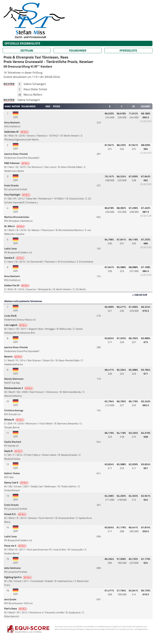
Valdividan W (17, 132)
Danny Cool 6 (17, 483)
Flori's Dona (16, 609)
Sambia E (15, 258)
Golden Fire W (17, 285)
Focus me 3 (16, 546)
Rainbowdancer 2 (19, 388)
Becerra (14, 356)
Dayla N (14, 451)
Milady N (15, 420)
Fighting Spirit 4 (18, 577)
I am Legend (16, 325)
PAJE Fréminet (17, 163)
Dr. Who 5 (15, 226)
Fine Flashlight (18, 195)
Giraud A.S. (16, 514)
